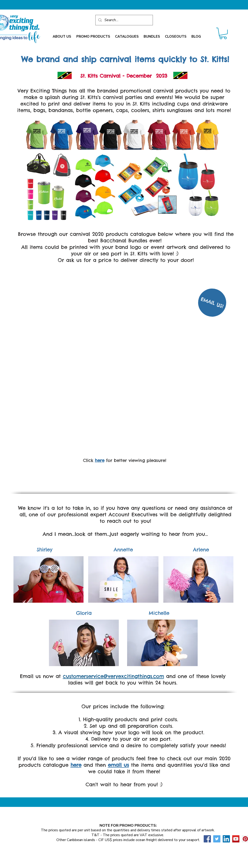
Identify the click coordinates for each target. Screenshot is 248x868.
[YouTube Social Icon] (236, 839)
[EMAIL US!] (212, 302)
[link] (223, 33)
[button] (62, 37)
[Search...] (124, 20)
